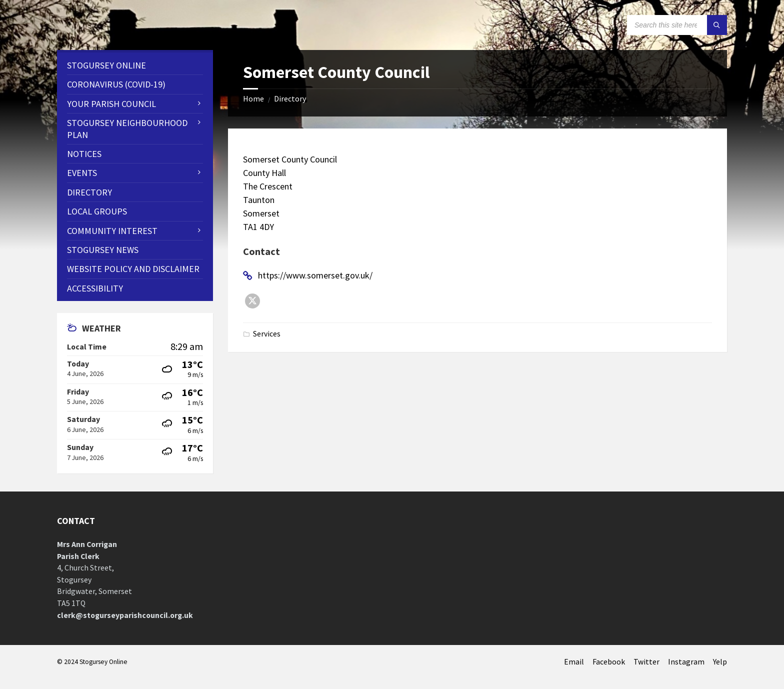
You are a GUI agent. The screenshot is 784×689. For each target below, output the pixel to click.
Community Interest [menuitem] (112, 231)
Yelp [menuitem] (720, 662)
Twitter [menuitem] (646, 662)
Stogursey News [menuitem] (103, 250)
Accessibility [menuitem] (95, 288)
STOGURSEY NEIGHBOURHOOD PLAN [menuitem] (127, 128)
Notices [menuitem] (84, 154)
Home (253, 99)
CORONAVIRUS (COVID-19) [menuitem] (116, 84)
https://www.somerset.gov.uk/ (315, 275)
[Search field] (677, 25)
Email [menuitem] (574, 662)
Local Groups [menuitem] (97, 211)
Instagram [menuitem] (686, 662)
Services (267, 334)
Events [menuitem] (82, 173)
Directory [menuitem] (89, 192)
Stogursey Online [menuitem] (106, 65)
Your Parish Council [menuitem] (111, 104)
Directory (290, 99)
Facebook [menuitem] (609, 662)
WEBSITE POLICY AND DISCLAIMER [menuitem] (133, 269)
